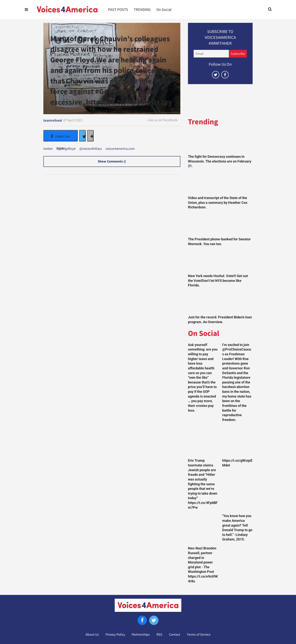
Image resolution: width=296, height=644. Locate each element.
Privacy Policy (115, 634)
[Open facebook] (225, 75)
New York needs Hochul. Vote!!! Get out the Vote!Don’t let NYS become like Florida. (218, 281)
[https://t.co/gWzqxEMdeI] (237, 441)
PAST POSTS (118, 10)
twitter (48, 149)
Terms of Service (199, 634)
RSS (159, 634)
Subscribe (238, 54)
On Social (164, 10)
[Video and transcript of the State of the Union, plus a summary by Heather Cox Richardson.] (220, 183)
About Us (92, 634)
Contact (175, 634)
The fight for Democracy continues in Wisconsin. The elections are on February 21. (220, 161)
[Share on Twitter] (82, 136)
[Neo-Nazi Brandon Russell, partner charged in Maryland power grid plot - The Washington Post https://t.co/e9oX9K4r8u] (203, 529)
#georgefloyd (66, 149)
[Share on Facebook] (60, 136)
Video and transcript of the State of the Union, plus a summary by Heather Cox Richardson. (218, 203)
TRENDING (142, 10)
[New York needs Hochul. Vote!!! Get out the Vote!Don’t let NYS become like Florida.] (220, 261)
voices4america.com (120, 149)
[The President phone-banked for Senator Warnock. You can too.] (220, 224)
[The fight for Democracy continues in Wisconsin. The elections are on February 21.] (220, 142)
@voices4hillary (91, 149)
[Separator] (90, 136)
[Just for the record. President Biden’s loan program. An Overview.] (220, 302)
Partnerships (141, 634)
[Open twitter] (216, 75)
